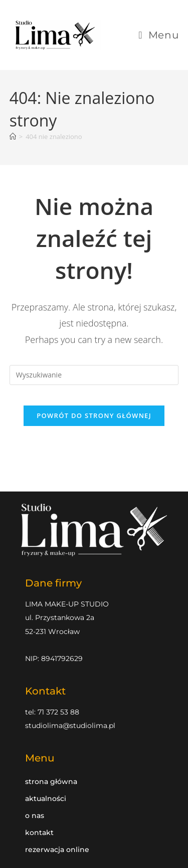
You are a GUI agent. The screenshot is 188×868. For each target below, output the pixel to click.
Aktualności (46, 798)
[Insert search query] (94, 375)
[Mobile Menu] (158, 35)
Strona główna (51, 781)
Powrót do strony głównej (94, 415)
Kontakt (39, 832)
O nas (35, 815)
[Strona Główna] (13, 136)
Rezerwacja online (57, 849)
